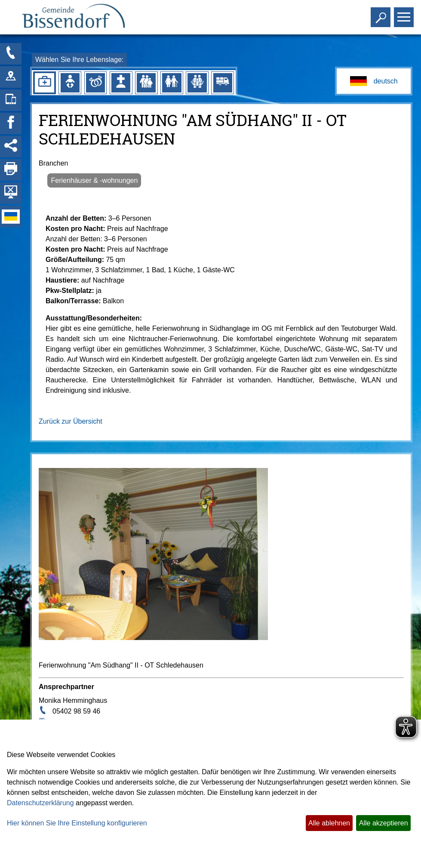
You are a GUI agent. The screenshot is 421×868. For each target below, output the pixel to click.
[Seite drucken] (11, 170)
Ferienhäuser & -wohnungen (94, 180)
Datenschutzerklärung (40, 803)
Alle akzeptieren (384, 823)
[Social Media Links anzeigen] (11, 147)
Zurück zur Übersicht (71, 421)
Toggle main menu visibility (405, 14)
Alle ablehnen (329, 823)
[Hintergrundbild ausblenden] (11, 193)
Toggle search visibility (382, 14)
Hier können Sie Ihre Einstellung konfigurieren (77, 823)
